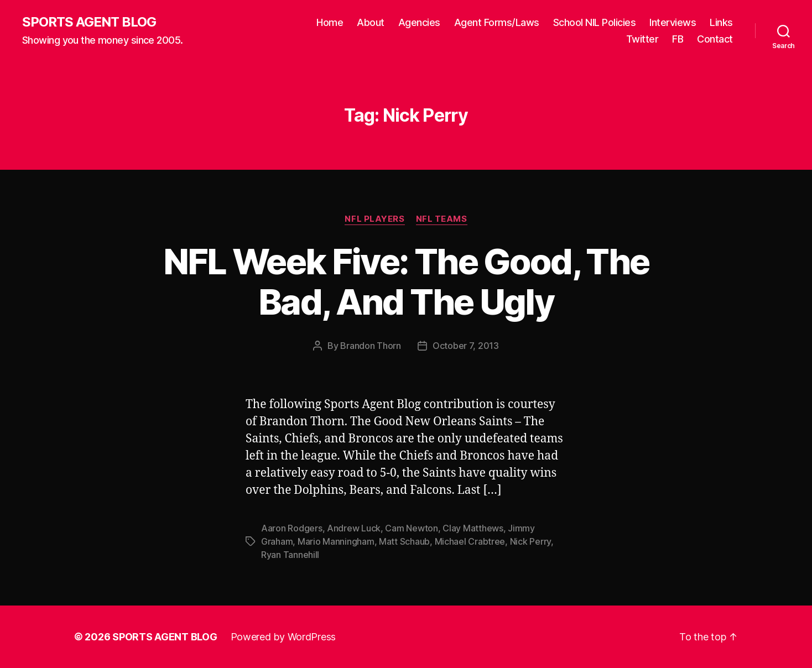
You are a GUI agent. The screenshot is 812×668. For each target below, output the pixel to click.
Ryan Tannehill (290, 555)
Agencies (419, 22)
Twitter (642, 39)
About (371, 22)
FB (678, 39)
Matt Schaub (404, 541)
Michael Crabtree (470, 541)
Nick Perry (530, 541)
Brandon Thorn (371, 346)
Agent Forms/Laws (497, 22)
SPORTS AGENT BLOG (89, 22)
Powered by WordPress (283, 637)
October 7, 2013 (466, 346)
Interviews (673, 22)
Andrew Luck (354, 528)
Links (721, 22)
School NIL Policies (595, 22)
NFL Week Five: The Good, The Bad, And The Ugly (406, 281)
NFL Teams (442, 219)
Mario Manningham (336, 541)
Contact (715, 39)
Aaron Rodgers (292, 528)
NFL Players (374, 219)
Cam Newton (411, 528)
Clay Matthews (473, 528)
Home (330, 22)
